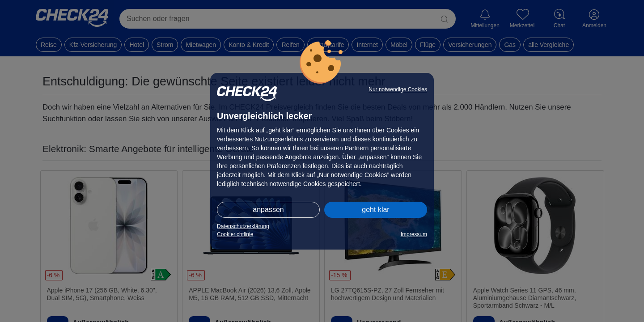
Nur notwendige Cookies (398, 89)
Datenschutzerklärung (243, 226)
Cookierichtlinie (235, 234)
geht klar (375, 210)
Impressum (414, 234)
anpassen (268, 210)
